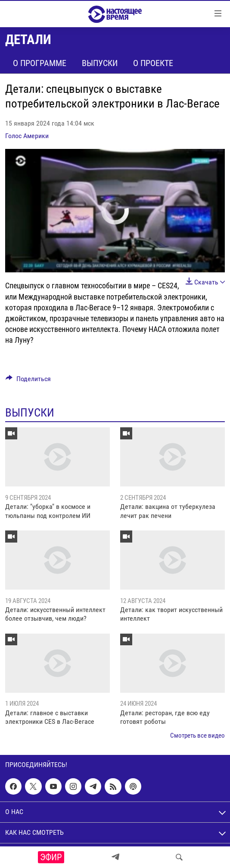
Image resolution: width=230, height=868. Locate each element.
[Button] (28, 381)
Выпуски (100, 63)
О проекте (153, 63)
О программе (40, 63)
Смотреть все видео (197, 735)
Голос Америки (27, 136)
